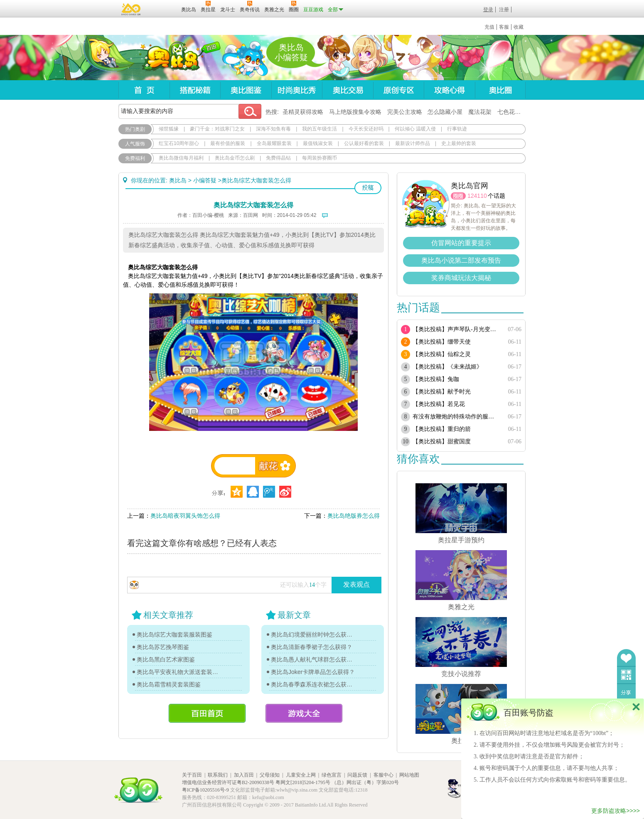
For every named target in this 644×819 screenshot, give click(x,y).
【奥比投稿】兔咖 (436, 379)
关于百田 (192, 775)
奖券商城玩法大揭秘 (461, 278)
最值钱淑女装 (318, 143)
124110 (477, 196)
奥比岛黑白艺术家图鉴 (166, 659)
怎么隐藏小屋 (445, 112)
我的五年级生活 (320, 129)
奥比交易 (348, 90)
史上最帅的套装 (459, 143)
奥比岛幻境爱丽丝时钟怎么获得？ (314, 635)
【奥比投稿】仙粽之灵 (442, 354)
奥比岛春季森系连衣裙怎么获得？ (314, 684)
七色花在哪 (512, 112)
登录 (488, 10)
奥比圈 (500, 90)
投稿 (368, 188)
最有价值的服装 (228, 143)
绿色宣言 (332, 775)
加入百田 (244, 775)
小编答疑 (205, 180)
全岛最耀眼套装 (274, 143)
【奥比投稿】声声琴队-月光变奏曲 (456, 329)
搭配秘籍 (195, 90)
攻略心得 (449, 90)
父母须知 (270, 775)
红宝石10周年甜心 (179, 143)
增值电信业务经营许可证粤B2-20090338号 (228, 782)
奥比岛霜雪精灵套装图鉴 (169, 684)
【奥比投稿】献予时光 (442, 392)
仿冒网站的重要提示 (461, 243)
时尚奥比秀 (297, 90)
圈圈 (458, 196)
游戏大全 (304, 713)
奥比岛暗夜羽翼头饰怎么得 (185, 516)
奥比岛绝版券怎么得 (354, 516)
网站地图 (409, 775)
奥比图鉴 (246, 90)
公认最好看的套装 (364, 143)
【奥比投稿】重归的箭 (442, 429)
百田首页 (207, 713)
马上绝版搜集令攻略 (355, 112)
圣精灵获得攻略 (303, 112)
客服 (504, 27)
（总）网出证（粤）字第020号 (365, 782)
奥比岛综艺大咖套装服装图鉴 (175, 635)
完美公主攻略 (405, 112)
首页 (144, 90)
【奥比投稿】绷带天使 (442, 342)
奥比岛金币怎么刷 (235, 158)
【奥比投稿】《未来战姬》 (447, 367)
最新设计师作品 (413, 143)
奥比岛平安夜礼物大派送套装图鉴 (179, 672)
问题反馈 (357, 775)
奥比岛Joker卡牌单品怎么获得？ (313, 672)
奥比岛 (170, 58)
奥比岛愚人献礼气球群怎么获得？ (314, 659)
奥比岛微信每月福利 (181, 158)
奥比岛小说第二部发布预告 (461, 260)
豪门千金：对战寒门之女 (217, 129)
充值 (489, 27)
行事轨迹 (457, 129)
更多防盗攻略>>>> (616, 811)
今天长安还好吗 (366, 129)
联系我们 (218, 775)
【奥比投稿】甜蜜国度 (442, 441)
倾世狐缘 (169, 129)
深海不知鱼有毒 (273, 129)
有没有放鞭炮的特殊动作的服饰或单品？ (456, 417)
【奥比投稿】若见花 (439, 404)
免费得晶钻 (278, 158)
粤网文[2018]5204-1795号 (303, 782)
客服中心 (383, 775)
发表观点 (356, 584)
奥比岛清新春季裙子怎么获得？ (312, 647)
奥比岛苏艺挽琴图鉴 (163, 647)
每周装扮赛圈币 (320, 158)
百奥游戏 (131, 9)
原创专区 (398, 90)
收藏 (519, 27)
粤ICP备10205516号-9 (205, 790)
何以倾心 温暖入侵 (415, 129)
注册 (504, 10)
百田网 (163, 9)
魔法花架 (480, 112)
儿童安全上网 (301, 775)
